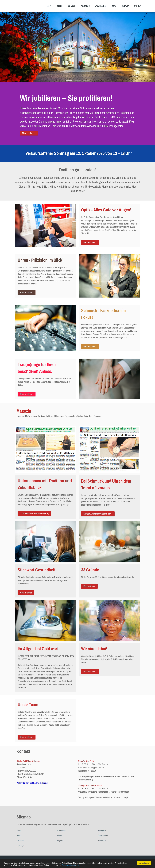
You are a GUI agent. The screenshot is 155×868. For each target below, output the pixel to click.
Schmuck (72, 6)
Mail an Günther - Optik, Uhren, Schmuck (32, 783)
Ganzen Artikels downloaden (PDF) (34, 513)
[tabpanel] (77, 45)
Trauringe (85, 6)
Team (114, 6)
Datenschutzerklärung (70, 865)
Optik (50, 6)
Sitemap (137, 6)
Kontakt (125, 6)
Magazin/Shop (101, 6)
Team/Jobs (102, 831)
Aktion (60, 836)
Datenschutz (103, 836)
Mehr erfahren (26, 593)
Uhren (60, 6)
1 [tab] (69, 81)
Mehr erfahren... (29, 133)
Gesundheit (62, 831)
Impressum (102, 841)
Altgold (60, 841)
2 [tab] (77, 81)
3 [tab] (86, 81)
